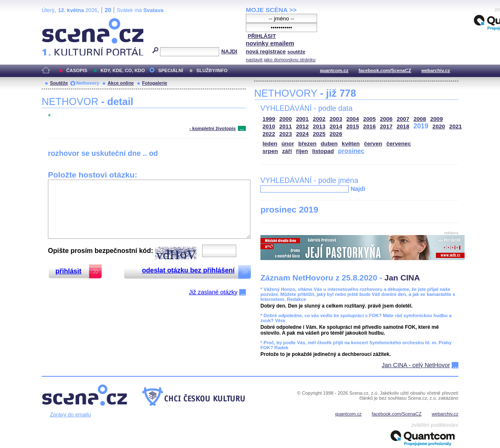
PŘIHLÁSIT (262, 36)
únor (288, 144)
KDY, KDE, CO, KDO (122, 70)
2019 (421, 126)
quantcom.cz (334, 70)
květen (351, 144)
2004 (352, 119)
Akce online (121, 83)
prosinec (351, 151)
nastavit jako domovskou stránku (281, 60)
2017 (386, 126)
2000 (285, 119)
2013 (319, 126)
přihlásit (68, 271)
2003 (336, 119)
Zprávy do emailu (70, 414)
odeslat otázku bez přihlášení (188, 270)
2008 (420, 119)
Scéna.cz (56, 21)
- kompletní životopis (212, 128)
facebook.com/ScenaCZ (385, 70)
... (242, 128)
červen (373, 144)
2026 (336, 134)
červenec (399, 144)
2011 (285, 126)
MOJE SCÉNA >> (271, 10)
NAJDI (229, 51)
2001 (302, 119)
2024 (302, 134)
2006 (386, 119)
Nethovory (88, 83)
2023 (285, 134)
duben (329, 144)
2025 (319, 134)
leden (270, 144)
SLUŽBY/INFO (212, 70)
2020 (439, 126)
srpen (270, 151)
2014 (336, 126)
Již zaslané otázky (213, 292)
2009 (437, 119)
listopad (323, 151)
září (287, 151)
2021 (455, 126)
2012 (302, 126)
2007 (403, 119)
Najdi (358, 189)
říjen (302, 151)
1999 (269, 119)
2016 (370, 126)
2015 (352, 126)
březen (307, 144)
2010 (269, 126)
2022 (269, 134)
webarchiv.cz (436, 70)
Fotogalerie (155, 83)
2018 (403, 126)
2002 (319, 119)
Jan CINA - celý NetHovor (416, 365)
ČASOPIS (77, 70)
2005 (370, 119)
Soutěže (59, 83)
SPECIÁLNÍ (171, 70)
